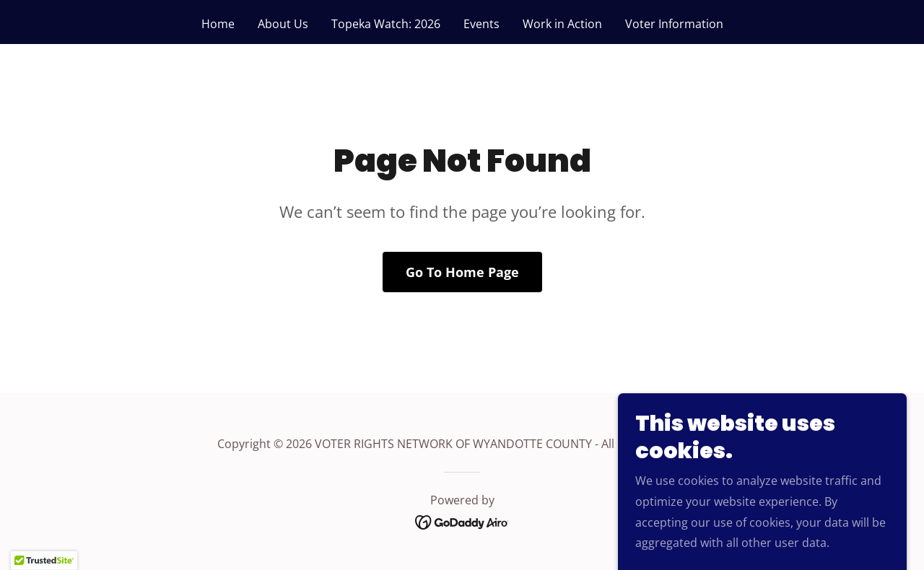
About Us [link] (283, 24)
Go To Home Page (462, 272)
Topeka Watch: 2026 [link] (386, 24)
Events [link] (481, 24)
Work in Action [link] (562, 24)
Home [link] (218, 24)
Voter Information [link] (674, 24)
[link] (462, 522)
